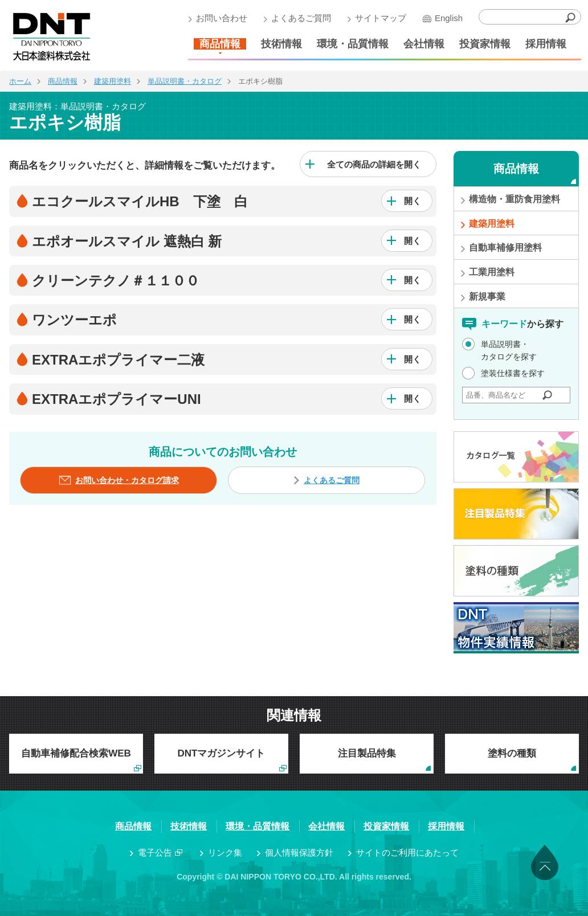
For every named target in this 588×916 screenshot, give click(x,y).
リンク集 (225, 852)
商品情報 (218, 44)
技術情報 (279, 44)
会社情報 (422, 44)
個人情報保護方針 (299, 852)
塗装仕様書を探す (513, 373)
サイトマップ (378, 18)
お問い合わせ (219, 18)
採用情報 (544, 44)
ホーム (20, 81)
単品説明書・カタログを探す (509, 350)
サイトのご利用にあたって (407, 852)
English (446, 18)
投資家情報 (483, 44)
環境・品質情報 (350, 44)
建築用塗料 (113, 81)
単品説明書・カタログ (185, 81)
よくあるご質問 (299, 18)
